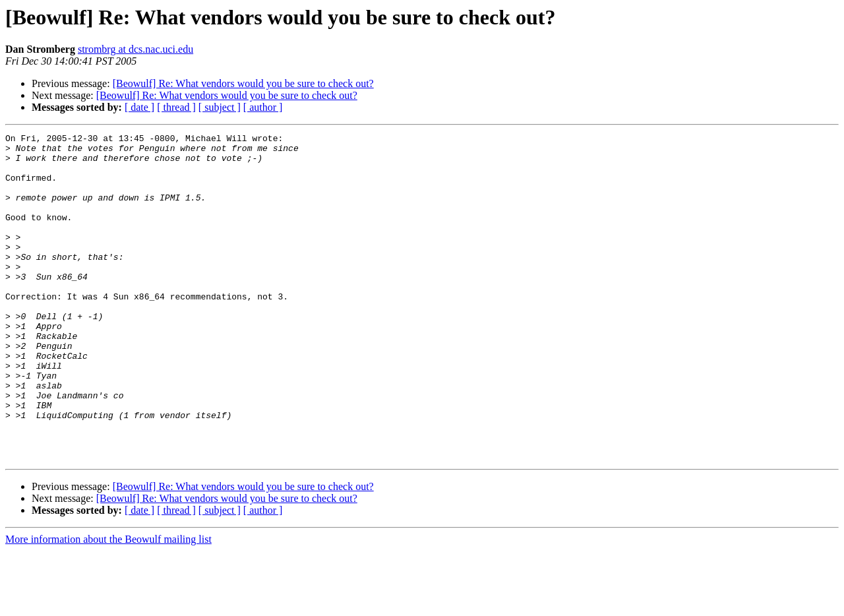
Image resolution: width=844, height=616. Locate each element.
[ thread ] (176, 107)
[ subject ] (220, 107)
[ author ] (263, 107)
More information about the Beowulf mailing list (108, 604)
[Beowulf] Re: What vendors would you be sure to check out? (243, 83)
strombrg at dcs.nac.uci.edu (136, 49)
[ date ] (139, 107)
